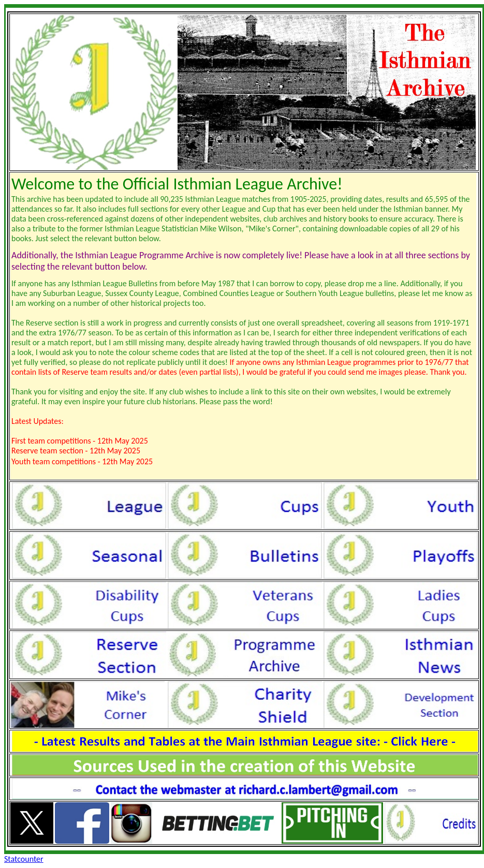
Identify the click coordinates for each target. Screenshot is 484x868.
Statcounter (24, 859)
